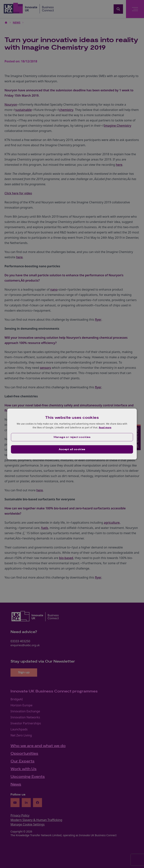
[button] (72, 437)
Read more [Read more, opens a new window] (105, 428)
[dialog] (72, 434)
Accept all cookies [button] (72, 449)
